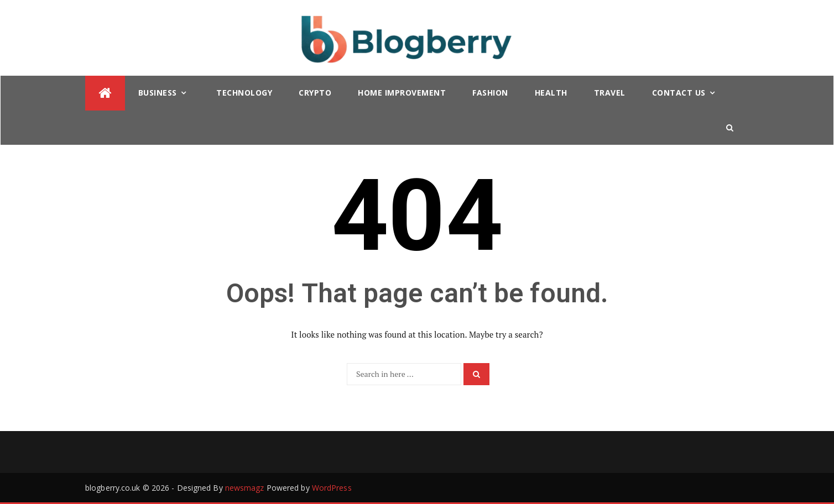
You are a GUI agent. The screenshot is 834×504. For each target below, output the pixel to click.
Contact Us (679, 93)
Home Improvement (402, 93)
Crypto (315, 93)
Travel (610, 93)
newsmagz (245, 488)
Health (551, 93)
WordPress (332, 488)
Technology (244, 93)
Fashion (490, 93)
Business (158, 93)
